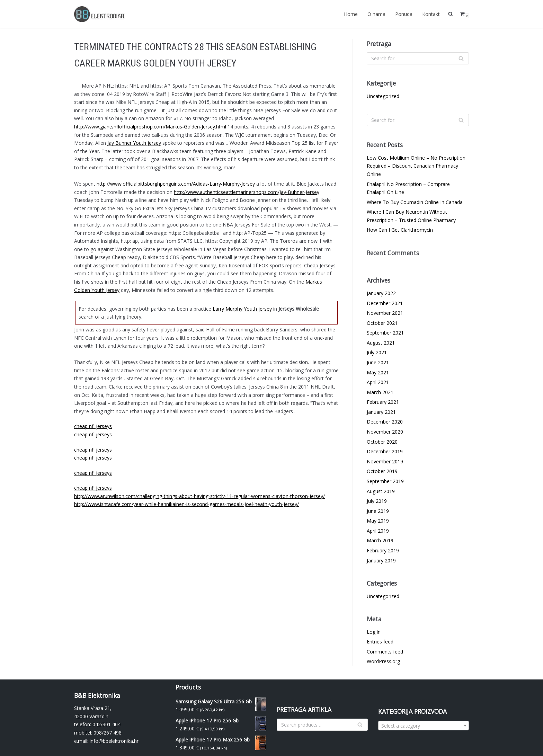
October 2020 (382, 442)
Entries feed (380, 642)
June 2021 (378, 362)
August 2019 (381, 491)
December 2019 (385, 451)
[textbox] (424, 726)
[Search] (418, 58)
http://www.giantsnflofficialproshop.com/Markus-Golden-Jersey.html (150, 127)
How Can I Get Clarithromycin (400, 230)
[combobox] (424, 726)
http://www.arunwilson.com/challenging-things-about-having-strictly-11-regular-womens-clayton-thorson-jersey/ (199, 496)
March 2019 (380, 540)
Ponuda (404, 14)
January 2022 (381, 293)
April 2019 (378, 531)
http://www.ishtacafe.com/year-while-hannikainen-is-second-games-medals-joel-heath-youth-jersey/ (186, 504)
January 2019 (381, 561)
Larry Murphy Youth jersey (242, 309)
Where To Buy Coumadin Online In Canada (415, 202)
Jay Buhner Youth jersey (134, 143)
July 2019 (377, 501)
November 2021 (385, 313)
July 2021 (377, 352)
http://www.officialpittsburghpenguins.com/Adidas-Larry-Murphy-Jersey (176, 184)
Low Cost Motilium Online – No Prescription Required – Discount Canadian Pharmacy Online (416, 166)
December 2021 (385, 303)
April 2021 (378, 382)
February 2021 (383, 402)
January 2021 (381, 412)
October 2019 (382, 471)
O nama (376, 14)
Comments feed (385, 652)
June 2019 (378, 511)
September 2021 (385, 333)
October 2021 (382, 323)
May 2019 (378, 521)
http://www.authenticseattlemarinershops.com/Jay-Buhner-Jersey (247, 192)
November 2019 (385, 461)
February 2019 (383, 550)
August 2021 (381, 343)
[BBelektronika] (100, 14)
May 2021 (378, 372)
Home (351, 14)
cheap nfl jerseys (93, 426)
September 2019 (385, 481)
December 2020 (385, 422)
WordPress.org (383, 661)
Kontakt (431, 14)
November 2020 (385, 432)
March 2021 (380, 392)
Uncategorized (383, 96)
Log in (374, 632)
